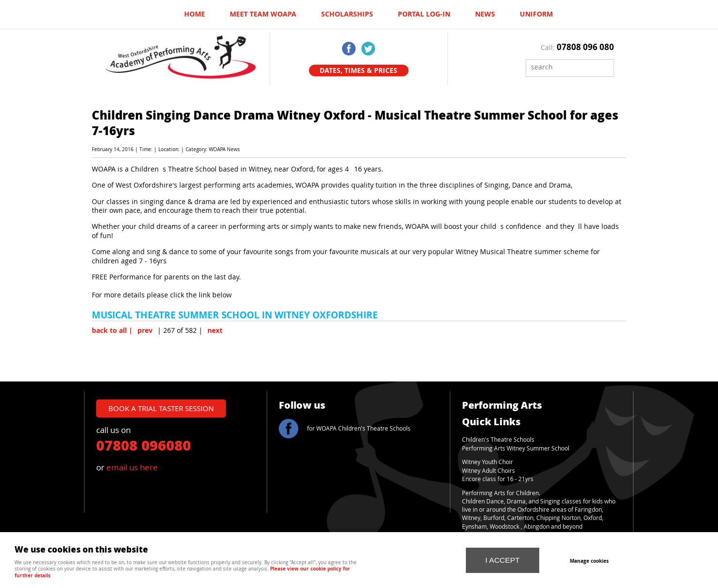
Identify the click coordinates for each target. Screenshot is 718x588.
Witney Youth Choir (487, 462)
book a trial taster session (161, 408)
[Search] (563, 67)
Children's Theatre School (497, 440)
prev (145, 330)
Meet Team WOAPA (263, 14)
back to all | (112, 330)
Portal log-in (424, 14)
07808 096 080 (585, 47)
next (215, 330)
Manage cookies (589, 561)
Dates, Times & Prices (359, 70)
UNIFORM (536, 14)
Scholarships (347, 14)
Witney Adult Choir (487, 471)
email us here (132, 467)
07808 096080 (144, 445)
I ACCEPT (503, 560)
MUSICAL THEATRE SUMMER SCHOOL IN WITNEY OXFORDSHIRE (235, 315)
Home (195, 14)
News (485, 14)
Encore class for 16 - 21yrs (498, 479)
